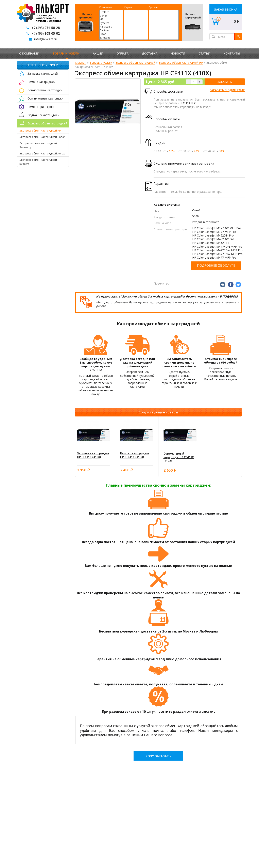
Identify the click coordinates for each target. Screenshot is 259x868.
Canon (111, 16)
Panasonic (111, 27)
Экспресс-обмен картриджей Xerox (42, 153)
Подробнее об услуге (216, 265)
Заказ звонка (226, 9)
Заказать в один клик (227, 90)
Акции (98, 53)
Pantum (111, 30)
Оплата (123, 53)
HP (111, 19)
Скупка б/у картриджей (43, 115)
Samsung (111, 38)
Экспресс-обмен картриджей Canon (42, 137)
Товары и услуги (66, 53)
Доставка (150, 53)
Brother (111, 12)
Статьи (204, 53)
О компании (29, 53)
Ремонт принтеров (41, 107)
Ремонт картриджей (41, 82)
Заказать (225, 82)
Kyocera (111, 23)
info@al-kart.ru (46, 39)
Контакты (232, 53)
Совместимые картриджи (45, 90)
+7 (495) (46, 28)
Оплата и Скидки (200, 712)
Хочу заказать (158, 756)
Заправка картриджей (43, 73)
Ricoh (111, 34)
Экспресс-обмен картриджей (47, 123)
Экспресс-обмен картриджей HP (40, 131)
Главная (81, 63)
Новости (178, 53)
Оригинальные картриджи (45, 98)
